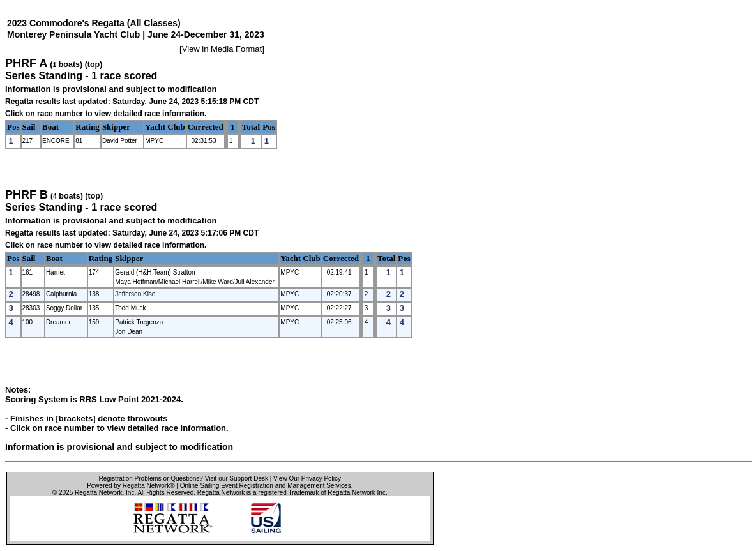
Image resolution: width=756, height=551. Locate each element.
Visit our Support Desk (237, 479)
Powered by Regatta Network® (131, 486)
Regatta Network (98, 493)
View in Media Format (222, 49)
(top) (94, 64)
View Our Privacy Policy (307, 479)
